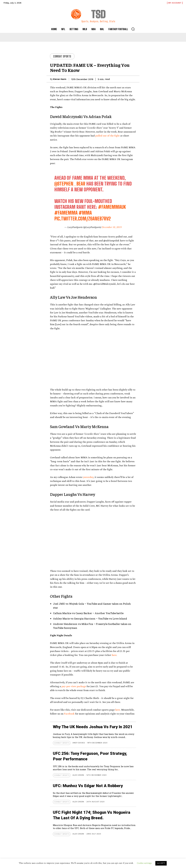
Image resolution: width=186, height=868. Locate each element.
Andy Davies (79, 743)
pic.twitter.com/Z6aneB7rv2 (83, 219)
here (114, 655)
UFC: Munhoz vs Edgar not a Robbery (88, 786)
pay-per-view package (74, 686)
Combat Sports (62, 56)
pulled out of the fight (108, 136)
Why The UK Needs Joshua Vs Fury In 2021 (93, 727)
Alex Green (78, 775)
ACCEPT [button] (161, 863)
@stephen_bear (70, 184)
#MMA (85, 213)
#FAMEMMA (66, 213)
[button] (133, 29)
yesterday (88, 477)
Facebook (70, 714)
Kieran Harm (60, 79)
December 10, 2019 (112, 227)
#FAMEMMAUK (112, 207)
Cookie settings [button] (144, 863)
